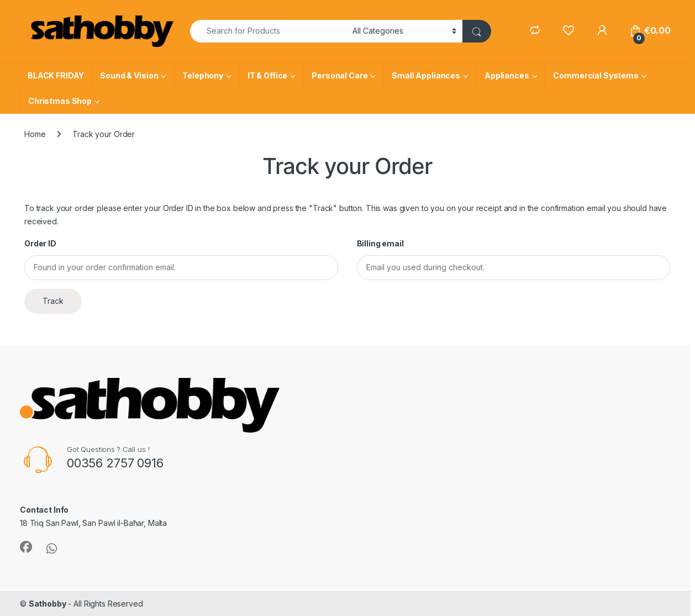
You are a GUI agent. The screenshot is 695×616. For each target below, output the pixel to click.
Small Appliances (426, 75)
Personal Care (339, 75)
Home (35, 134)
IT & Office (267, 75)
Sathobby (48, 604)
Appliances (507, 75)
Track (53, 301)
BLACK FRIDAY (56, 75)
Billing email (380, 243)
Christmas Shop (60, 101)
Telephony (203, 75)
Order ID (40, 243)
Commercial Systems (596, 75)
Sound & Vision (129, 75)
